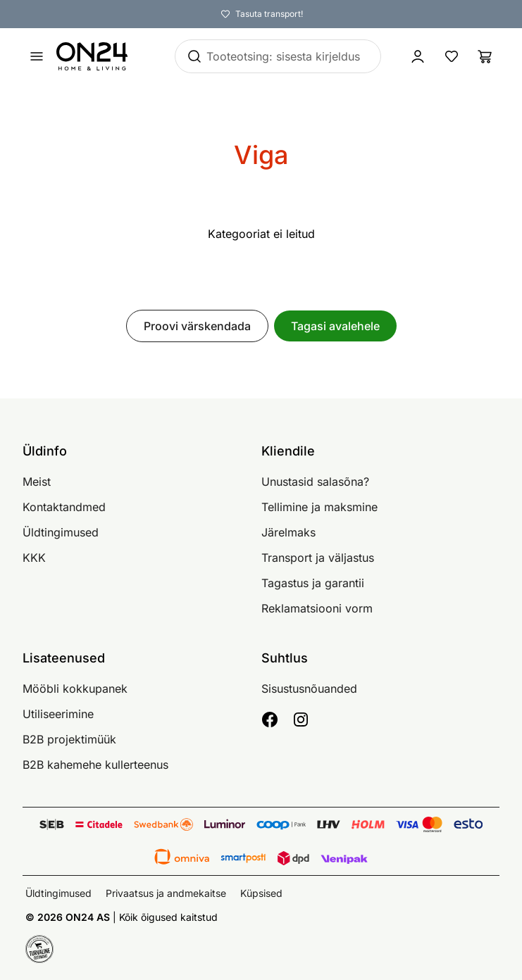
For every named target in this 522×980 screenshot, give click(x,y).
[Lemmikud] (452, 56)
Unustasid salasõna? (315, 482)
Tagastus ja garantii (313, 583)
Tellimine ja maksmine (319, 507)
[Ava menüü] (37, 56)
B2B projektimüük (69, 739)
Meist (37, 482)
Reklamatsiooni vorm (317, 608)
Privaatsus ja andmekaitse (166, 893)
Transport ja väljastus (318, 558)
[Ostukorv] (485, 56)
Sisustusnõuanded (309, 689)
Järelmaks (288, 532)
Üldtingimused (61, 532)
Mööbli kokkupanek (75, 689)
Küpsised (261, 893)
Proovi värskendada (197, 326)
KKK (34, 558)
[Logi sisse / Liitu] (418, 56)
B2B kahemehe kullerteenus (95, 765)
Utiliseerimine (58, 714)
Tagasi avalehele (335, 326)
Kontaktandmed (64, 507)
